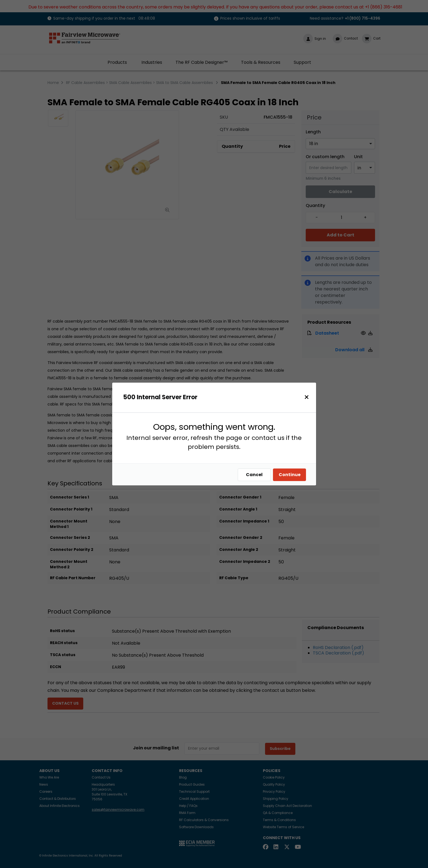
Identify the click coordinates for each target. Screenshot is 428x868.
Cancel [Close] (256, 475)
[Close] (308, 397)
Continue (291, 475)
